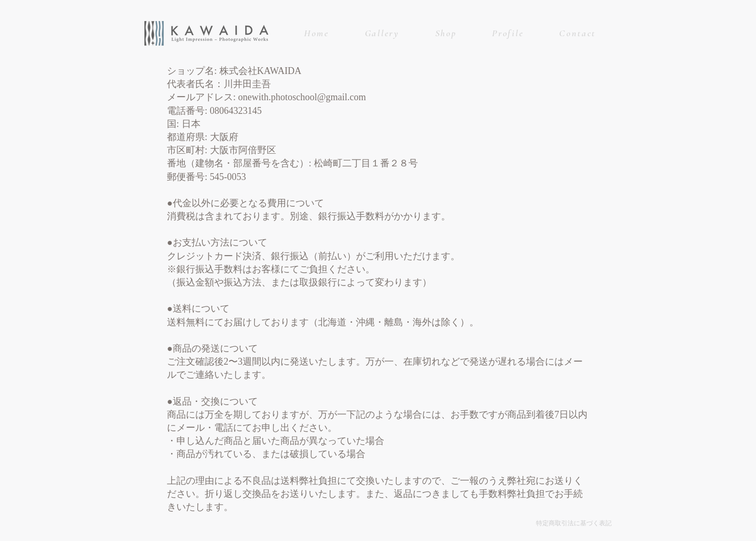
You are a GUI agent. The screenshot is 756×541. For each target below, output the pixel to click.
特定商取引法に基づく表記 (574, 523)
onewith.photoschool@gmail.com (302, 97)
